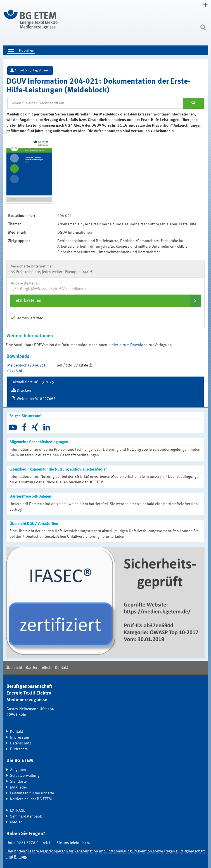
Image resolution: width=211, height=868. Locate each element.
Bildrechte (19, 749)
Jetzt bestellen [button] (28, 301)
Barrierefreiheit (39, 668)
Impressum (20, 737)
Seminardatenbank (26, 816)
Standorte (18, 782)
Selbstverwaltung (25, 776)
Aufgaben (18, 770)
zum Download (135, 345)
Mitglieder (19, 787)
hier (115, 345)
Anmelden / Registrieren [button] (30, 70)
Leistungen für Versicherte (32, 793)
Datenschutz (21, 743)
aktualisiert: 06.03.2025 (33, 382)
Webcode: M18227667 (36, 399)
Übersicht (14, 668)
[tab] (105, 301)
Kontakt (61, 668)
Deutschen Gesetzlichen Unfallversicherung (62, 537)
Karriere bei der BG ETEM (31, 799)
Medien (16, 822)
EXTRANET (19, 811)
